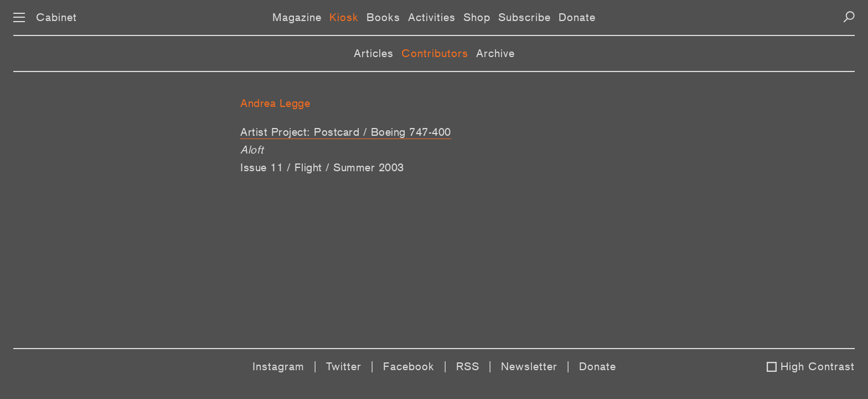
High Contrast (818, 366)
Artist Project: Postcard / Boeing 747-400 (346, 132)
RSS (468, 366)
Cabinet (56, 17)
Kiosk (344, 17)
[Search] (849, 17)
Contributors (435, 53)
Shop (477, 17)
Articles (374, 53)
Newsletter (529, 366)
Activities (432, 17)
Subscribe (525, 17)
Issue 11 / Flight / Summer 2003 (322, 167)
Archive (495, 53)
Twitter (344, 366)
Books (383, 17)
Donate (577, 17)
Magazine (297, 17)
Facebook (409, 366)
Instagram (278, 366)
